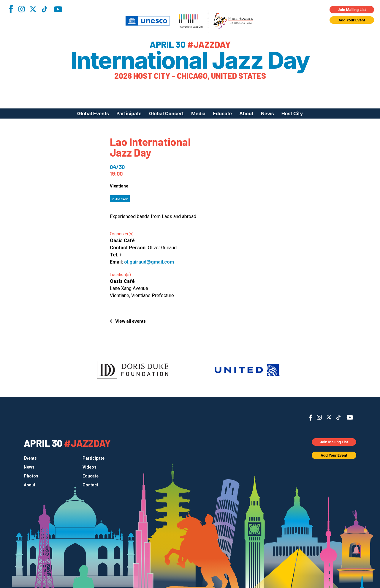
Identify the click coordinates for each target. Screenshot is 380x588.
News (267, 113)
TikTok (45, 9)
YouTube (58, 9)
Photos (31, 476)
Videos (90, 467)
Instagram (21, 9)
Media (198, 113)
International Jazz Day (190, 60)
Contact (90, 485)
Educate (222, 113)
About (246, 113)
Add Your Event (352, 20)
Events (30, 458)
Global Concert (166, 113)
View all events (130, 321)
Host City (292, 113)
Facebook (11, 9)
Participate (129, 113)
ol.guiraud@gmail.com (149, 262)
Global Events (93, 113)
